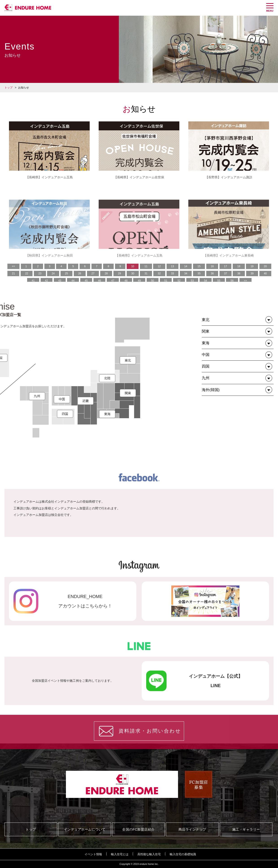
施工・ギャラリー (246, 829)
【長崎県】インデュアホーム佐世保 (139, 177)
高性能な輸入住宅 (149, 854)
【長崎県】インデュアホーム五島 (49, 177)
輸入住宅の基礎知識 (183, 854)
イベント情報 (93, 854)
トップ (9, 88)
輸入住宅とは (120, 854)
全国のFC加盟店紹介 (138, 829)
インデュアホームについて (85, 829)
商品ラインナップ (192, 829)
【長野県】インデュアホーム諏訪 (229, 177)
